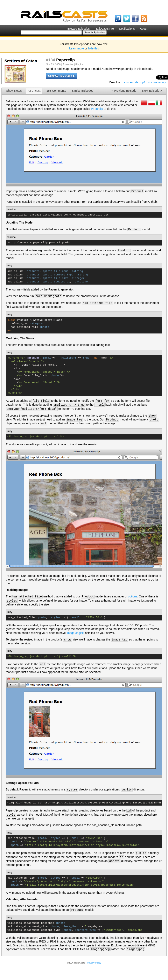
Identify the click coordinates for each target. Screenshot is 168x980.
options (133, 596)
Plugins (79, 64)
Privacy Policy (94, 963)
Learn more (77, 48)
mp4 (142, 82)
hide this (93, 48)
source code (131, 82)
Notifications (127, 29)
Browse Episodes (78, 29)
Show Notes (14, 91)
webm (157, 82)
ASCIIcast (34, 91)
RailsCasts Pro (104, 29)
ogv (164, 82)
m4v (149, 82)
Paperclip (97, 109)
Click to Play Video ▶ (62, 76)
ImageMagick (75, 633)
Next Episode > (152, 91)
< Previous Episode (124, 91)
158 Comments (56, 91)
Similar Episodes (83, 91)
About (144, 29)
